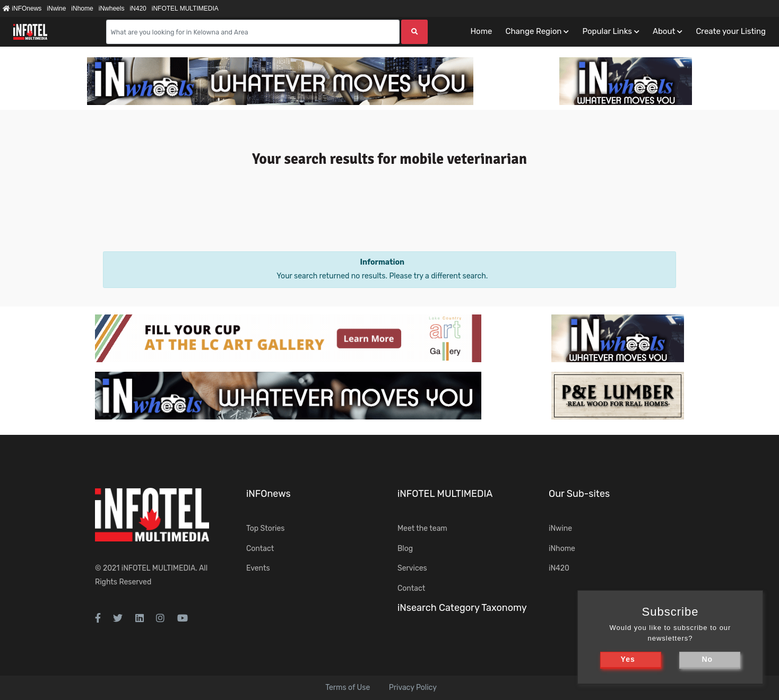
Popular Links (607, 31)
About (664, 31)
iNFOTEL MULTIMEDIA (185, 8)
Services (412, 568)
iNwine (56, 8)
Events (258, 568)
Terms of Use (348, 688)
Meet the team (422, 528)
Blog (405, 549)
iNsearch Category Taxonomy (462, 608)
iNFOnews (22, 8)
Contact (260, 549)
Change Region (533, 31)
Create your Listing (731, 31)
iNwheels (112, 8)
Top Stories (265, 528)
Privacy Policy (413, 688)
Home (481, 31)
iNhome (82, 8)
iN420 (138, 8)
